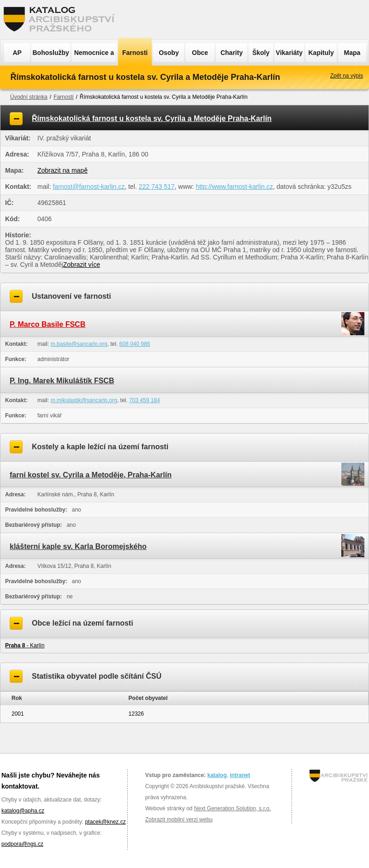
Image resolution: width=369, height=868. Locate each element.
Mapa (352, 53)
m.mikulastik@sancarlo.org (84, 400)
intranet (240, 775)
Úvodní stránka (29, 97)
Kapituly (321, 53)
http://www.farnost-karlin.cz (234, 187)
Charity (232, 53)
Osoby (169, 53)
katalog (217, 775)
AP (17, 53)
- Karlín (25, 645)
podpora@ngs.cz (22, 844)
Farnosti (135, 53)
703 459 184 (145, 400)
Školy (261, 53)
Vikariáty (289, 53)
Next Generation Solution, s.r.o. (233, 808)
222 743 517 (157, 187)
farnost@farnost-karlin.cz (89, 187)
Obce (200, 53)
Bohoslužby (51, 53)
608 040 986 (135, 344)
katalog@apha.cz (23, 811)
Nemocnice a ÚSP (94, 55)
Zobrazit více (82, 265)
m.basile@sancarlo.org (79, 344)
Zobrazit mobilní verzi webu (179, 820)
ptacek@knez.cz (105, 822)
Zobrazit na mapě (62, 170)
